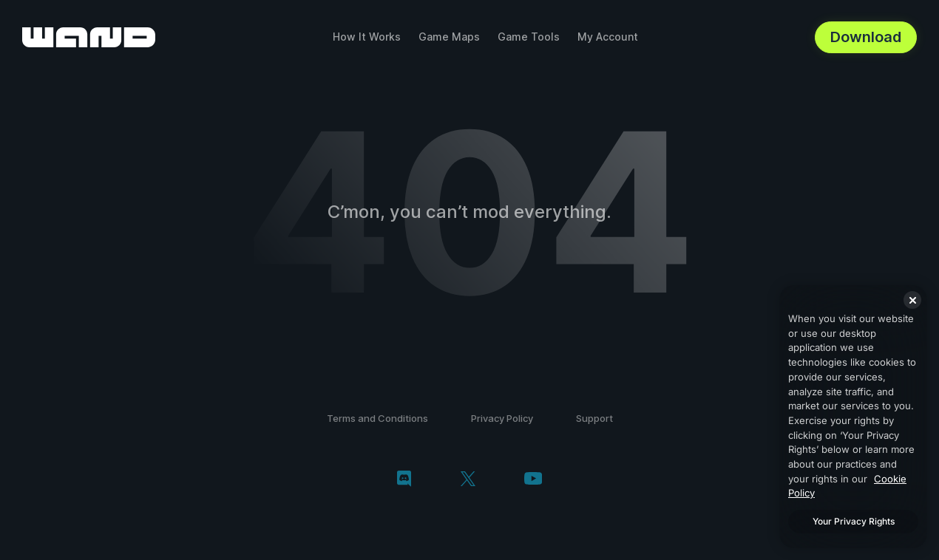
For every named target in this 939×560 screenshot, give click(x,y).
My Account (608, 37)
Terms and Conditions (377, 418)
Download (866, 37)
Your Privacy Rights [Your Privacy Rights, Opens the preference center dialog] (854, 521)
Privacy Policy (502, 418)
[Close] (912, 300)
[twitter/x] (468, 480)
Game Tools (529, 37)
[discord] (404, 480)
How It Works (367, 37)
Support (594, 418)
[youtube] (533, 480)
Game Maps (449, 37)
